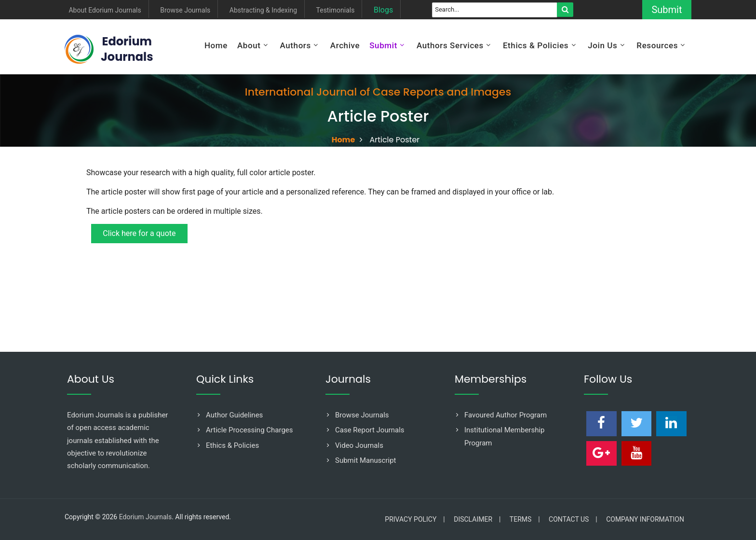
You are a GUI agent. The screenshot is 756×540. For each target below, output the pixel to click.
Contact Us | (573, 519)
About (249, 45)
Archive (345, 45)
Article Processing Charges (250, 430)
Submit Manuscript (366, 460)
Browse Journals (185, 10)
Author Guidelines (234, 415)
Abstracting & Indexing (263, 10)
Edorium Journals (145, 517)
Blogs (383, 10)
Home (216, 45)
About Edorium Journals (105, 10)
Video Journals (359, 445)
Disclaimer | (477, 519)
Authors (295, 45)
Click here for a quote (140, 234)
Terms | (525, 519)
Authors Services (450, 45)
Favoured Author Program (506, 415)
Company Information (645, 519)
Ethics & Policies (536, 45)
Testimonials (336, 10)
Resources (657, 45)
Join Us (602, 45)
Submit (664, 10)
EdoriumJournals (127, 49)
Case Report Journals (370, 430)
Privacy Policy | (415, 519)
